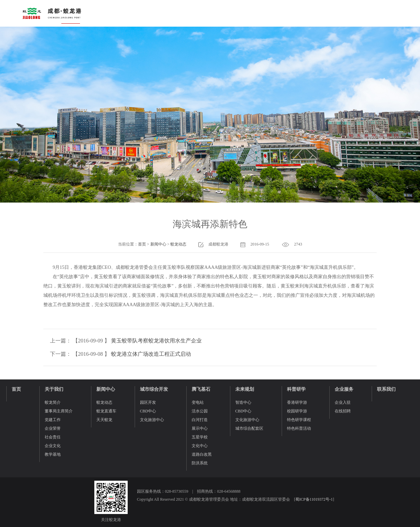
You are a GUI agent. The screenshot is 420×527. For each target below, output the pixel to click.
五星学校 (200, 437)
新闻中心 (158, 244)
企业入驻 (343, 402)
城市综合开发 (154, 389)
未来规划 (245, 389)
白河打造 (200, 420)
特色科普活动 (299, 428)
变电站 (198, 402)
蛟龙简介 (53, 402)
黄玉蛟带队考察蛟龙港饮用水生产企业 (156, 341)
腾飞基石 (201, 389)
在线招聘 (343, 411)
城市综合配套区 (249, 428)
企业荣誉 (53, 428)
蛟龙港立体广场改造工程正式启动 (151, 354)
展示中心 (200, 428)
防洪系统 (200, 463)
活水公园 (200, 411)
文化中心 (200, 446)
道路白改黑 (202, 454)
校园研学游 (297, 411)
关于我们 (54, 389)
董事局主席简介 (59, 411)
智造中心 (243, 402)
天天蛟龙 (104, 420)
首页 (142, 244)
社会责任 (53, 437)
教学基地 (53, 454)
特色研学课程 (299, 420)
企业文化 (53, 446)
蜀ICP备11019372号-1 (314, 499)
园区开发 (148, 402)
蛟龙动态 (178, 244)
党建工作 (53, 420)
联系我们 (386, 389)
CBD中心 (148, 411)
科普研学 (296, 389)
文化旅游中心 (152, 420)
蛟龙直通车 (106, 411)
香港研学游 (297, 402)
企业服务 (344, 389)
